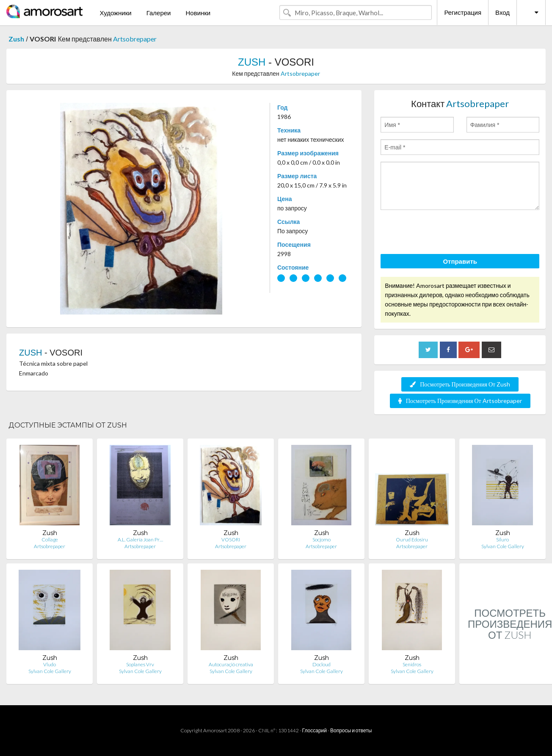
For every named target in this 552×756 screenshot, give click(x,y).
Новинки (198, 13)
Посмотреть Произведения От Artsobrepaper (460, 401)
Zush (16, 39)
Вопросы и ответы (351, 730)
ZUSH (252, 62)
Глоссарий (315, 730)
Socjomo (322, 539)
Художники (115, 13)
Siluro (502, 539)
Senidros (412, 664)
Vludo (50, 664)
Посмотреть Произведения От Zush (460, 384)
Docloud (322, 664)
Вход (502, 12)
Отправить (460, 261)
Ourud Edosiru (412, 539)
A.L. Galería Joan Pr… (140, 539)
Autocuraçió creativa (231, 664)
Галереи (159, 13)
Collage (50, 539)
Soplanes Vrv (140, 664)
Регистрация (463, 12)
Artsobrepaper (135, 39)
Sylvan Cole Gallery (503, 546)
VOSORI (231, 539)
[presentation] (445, 233)
